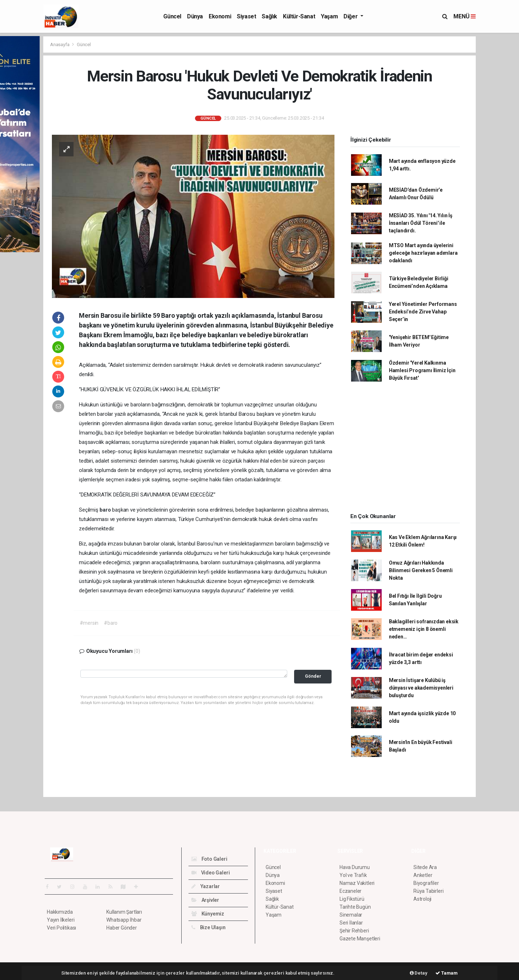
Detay (419, 973)
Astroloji (422, 899)
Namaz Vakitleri (357, 883)
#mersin (89, 623)
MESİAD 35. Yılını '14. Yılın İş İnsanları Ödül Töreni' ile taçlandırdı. (421, 223)
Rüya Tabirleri (428, 891)
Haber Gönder (122, 928)
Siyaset (246, 16)
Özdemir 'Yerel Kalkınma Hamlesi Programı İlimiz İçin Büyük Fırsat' (422, 370)
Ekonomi (220, 16)
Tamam (447, 973)
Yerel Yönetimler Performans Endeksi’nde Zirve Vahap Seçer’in (423, 312)
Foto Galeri (209, 859)
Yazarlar (206, 886)
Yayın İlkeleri (61, 920)
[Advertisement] (405, 450)
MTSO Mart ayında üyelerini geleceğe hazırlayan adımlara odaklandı (423, 253)
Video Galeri (210, 873)
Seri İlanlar (351, 923)
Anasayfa (60, 44)
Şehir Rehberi (354, 931)
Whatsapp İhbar (124, 920)
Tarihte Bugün (355, 907)
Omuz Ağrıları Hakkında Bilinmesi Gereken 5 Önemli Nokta (421, 570)
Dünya (195, 16)
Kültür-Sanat (299, 16)
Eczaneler (351, 891)
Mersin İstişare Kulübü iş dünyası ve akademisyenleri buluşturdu (421, 688)
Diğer (351, 16)
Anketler (423, 875)
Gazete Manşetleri (360, 939)
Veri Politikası (61, 928)
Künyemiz (208, 914)
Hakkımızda (60, 912)
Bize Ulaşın (209, 927)
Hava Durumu (355, 867)
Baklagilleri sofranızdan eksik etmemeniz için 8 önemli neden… (424, 629)
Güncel (172, 16)
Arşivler (205, 900)
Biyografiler (426, 883)
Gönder (313, 676)
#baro (111, 623)
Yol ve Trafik (353, 875)
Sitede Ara (425, 867)
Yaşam (329, 16)
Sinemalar (351, 915)
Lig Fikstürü (352, 899)
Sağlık (269, 16)
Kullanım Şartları (124, 912)
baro (106, 510)
